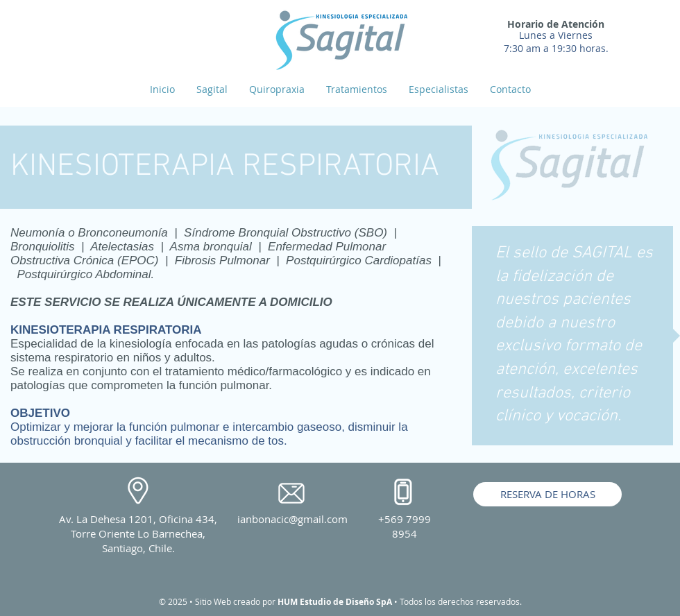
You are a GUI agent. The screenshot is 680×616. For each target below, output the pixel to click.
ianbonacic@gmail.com (292, 519)
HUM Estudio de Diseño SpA (335, 602)
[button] (357, 89)
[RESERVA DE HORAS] (547, 494)
